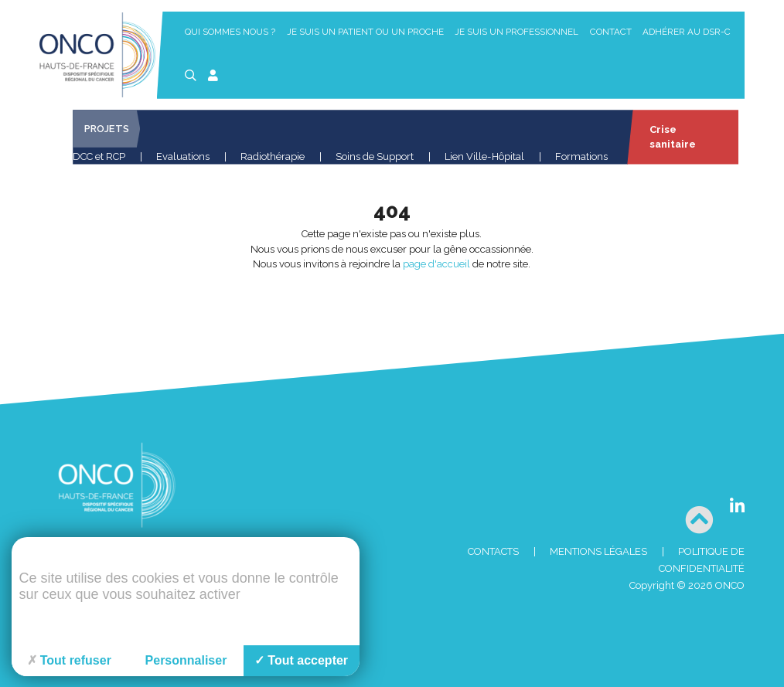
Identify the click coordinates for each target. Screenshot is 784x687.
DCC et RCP (99, 156)
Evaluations (183, 156)
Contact (611, 32)
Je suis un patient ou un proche (365, 32)
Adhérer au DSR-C (687, 32)
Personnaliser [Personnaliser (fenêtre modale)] (186, 660)
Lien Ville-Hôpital (484, 156)
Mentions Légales (598, 551)
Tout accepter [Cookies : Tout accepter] (301, 660)
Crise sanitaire (672, 137)
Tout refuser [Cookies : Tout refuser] (69, 660)
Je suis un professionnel (516, 32)
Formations (581, 156)
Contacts (493, 551)
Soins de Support (375, 156)
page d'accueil (436, 264)
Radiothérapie (273, 156)
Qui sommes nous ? (230, 32)
